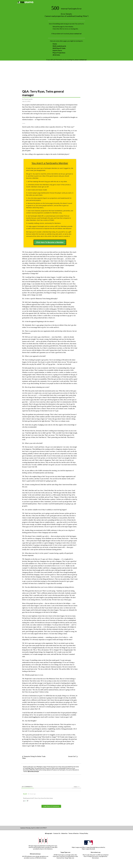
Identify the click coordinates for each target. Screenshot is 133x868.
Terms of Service (74, 833)
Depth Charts (57, 50)
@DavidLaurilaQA (33, 771)
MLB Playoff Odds (59, 48)
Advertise (64, 833)
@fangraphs (49, 833)
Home (55, 44)
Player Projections (59, 53)
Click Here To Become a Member (50, 242)
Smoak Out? (72, 756)
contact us (78, 34)
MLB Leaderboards (59, 46)
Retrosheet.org (96, 852)
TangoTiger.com (65, 852)
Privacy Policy (84, 833)
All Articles (56, 55)
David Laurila (28, 99)
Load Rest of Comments (51, 806)
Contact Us (57, 833)
